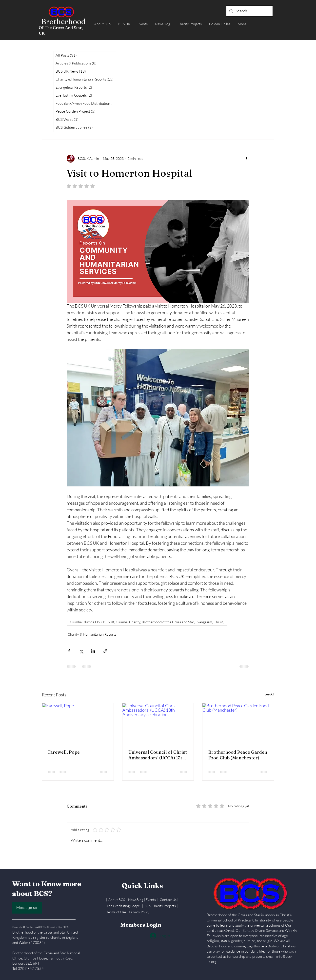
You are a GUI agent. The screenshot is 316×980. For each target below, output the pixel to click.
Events (151, 900)
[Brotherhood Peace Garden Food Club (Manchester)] (238, 723)
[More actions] (246, 159)
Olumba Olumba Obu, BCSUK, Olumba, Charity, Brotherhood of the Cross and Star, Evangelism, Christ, (147, 622)
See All (269, 694)
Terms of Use (116, 912)
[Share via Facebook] (69, 651)
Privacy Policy (139, 912)
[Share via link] (105, 651)
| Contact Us (167, 900)
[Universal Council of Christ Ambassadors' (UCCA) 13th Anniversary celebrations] (158, 723)
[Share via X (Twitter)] (81, 651)
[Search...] (249, 11)
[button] (103, 24)
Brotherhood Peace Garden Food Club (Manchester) (238, 755)
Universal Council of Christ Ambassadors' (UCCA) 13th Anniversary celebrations (158, 755)
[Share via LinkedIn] (93, 651)
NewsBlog (136, 900)
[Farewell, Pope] (78, 723)
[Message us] (27, 908)
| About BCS (116, 900)
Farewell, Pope (64, 752)
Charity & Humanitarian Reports (92, 634)
